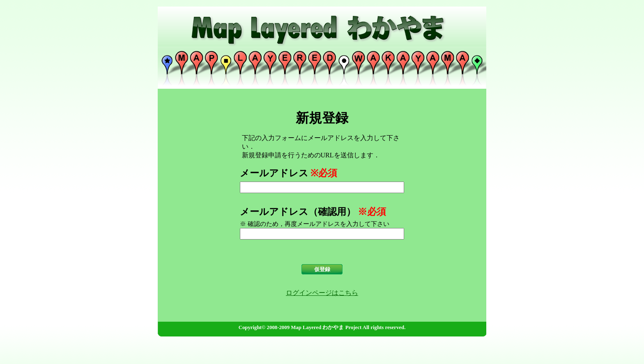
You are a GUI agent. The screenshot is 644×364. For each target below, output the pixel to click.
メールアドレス (274, 173)
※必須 (324, 173)
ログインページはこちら (322, 293)
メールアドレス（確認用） (298, 212)
